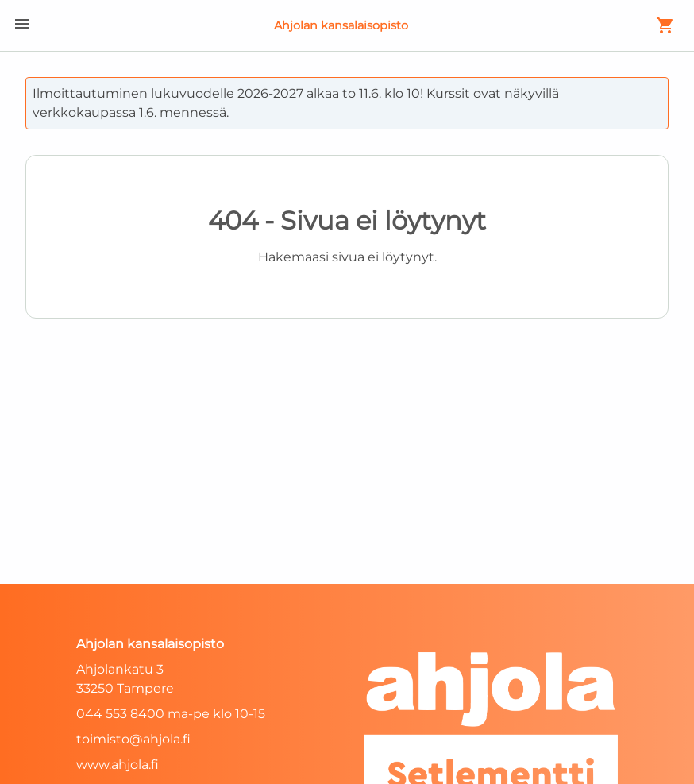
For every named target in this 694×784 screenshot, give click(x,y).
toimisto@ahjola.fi (133, 739)
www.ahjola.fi (118, 765)
